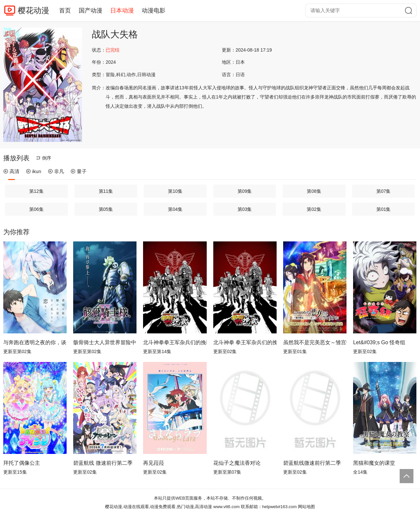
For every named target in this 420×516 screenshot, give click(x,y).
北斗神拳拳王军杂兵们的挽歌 (175, 342)
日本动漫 (122, 11)
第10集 (175, 191)
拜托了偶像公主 (22, 463)
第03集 (245, 209)
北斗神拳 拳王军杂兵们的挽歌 (245, 342)
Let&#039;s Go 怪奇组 (379, 342)
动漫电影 (154, 11)
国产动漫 (91, 11)
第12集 (36, 191)
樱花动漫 (33, 10)
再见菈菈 (154, 463)
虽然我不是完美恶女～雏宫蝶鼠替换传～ (315, 342)
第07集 (384, 191)
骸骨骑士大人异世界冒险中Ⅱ (105, 342)
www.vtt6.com (226, 507)
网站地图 (306, 507)
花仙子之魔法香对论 (237, 463)
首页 (65, 11)
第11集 (106, 191)
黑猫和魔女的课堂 (374, 463)
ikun (34, 171)
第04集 (175, 209)
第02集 (314, 209)
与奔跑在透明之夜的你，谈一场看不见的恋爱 (35, 342)
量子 (79, 171)
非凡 (56, 171)
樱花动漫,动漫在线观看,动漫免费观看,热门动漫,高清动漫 (158, 507)
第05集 (106, 209)
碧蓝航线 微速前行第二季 (103, 463)
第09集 (245, 191)
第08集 (314, 191)
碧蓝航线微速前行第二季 (312, 463)
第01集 (384, 209)
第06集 (36, 209)
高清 (11, 171)
